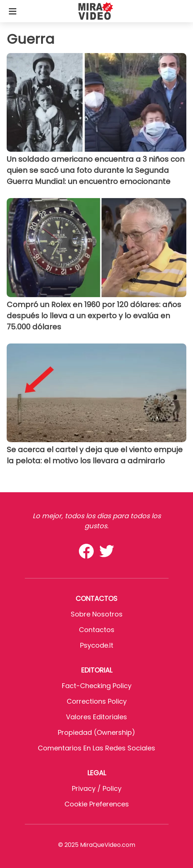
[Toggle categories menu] (13, 11)
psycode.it (97, 645)
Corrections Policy (97, 701)
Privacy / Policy (97, 788)
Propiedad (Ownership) (96, 732)
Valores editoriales (96, 717)
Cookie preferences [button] (97, 804)
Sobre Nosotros (97, 614)
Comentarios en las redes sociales (96, 748)
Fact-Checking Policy (97, 686)
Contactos (97, 630)
